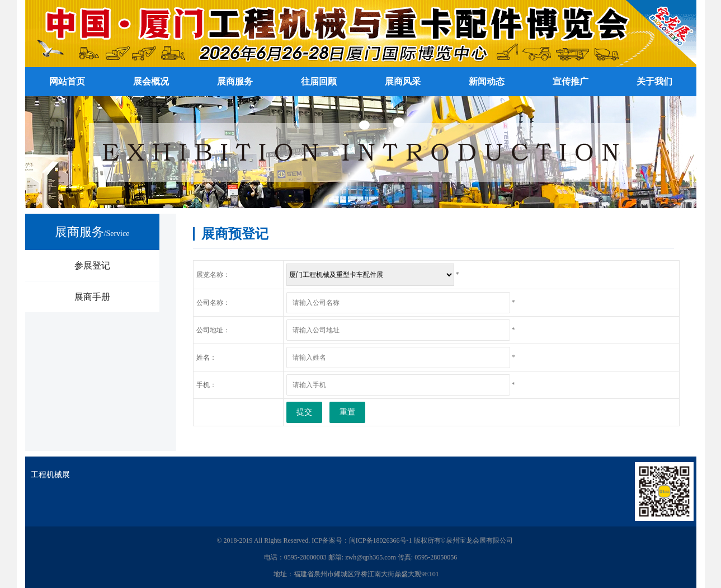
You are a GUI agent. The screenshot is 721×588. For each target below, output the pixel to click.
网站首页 (67, 81)
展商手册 (92, 297)
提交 (304, 412)
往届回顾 (319, 81)
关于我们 (654, 81)
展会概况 (151, 81)
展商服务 (235, 81)
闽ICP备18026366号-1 (381, 540)
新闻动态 (487, 81)
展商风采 (403, 81)
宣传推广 (571, 81)
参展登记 (92, 265)
